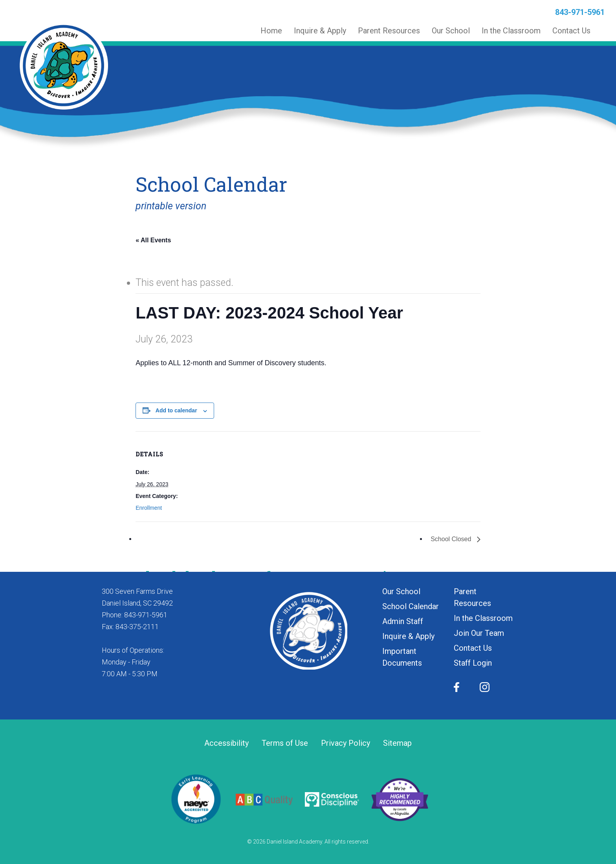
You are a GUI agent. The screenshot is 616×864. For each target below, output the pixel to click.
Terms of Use (285, 743)
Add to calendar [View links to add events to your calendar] (176, 410)
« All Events (153, 240)
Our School (401, 591)
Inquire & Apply (408, 636)
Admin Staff (403, 621)
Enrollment (149, 508)
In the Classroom (483, 618)
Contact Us (473, 648)
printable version (171, 206)
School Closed (452, 539)
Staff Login (473, 663)
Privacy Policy (346, 743)
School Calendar (411, 606)
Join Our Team (479, 633)
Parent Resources (472, 597)
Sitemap (397, 743)
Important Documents (402, 657)
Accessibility (226, 743)
